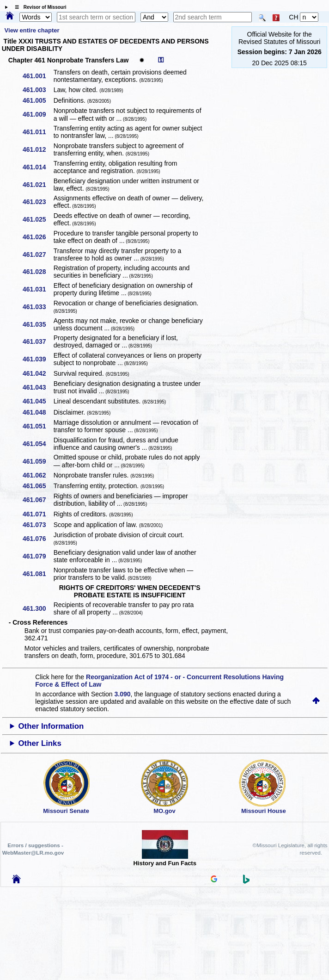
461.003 (38, 90)
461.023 (38, 202)
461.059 (38, 461)
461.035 (38, 324)
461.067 (38, 500)
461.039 (38, 359)
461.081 (38, 574)
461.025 (38, 219)
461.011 (38, 132)
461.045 (38, 401)
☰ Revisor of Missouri (38, 7)
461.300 (38, 608)
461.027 (38, 254)
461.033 (38, 307)
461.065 (38, 486)
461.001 (38, 76)
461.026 (38, 237)
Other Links (40, 743)
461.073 (38, 525)
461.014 (38, 167)
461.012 (38, 149)
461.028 (38, 272)
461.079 (38, 556)
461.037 (38, 341)
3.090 (123, 694)
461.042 (38, 373)
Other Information (51, 726)
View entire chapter (32, 30)
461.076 (38, 539)
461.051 (38, 426)
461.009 (38, 114)
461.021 (38, 185)
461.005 (38, 100)
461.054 (38, 444)
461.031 (38, 289)
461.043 (38, 387)
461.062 (38, 475)
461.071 (38, 514)
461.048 (38, 412)
